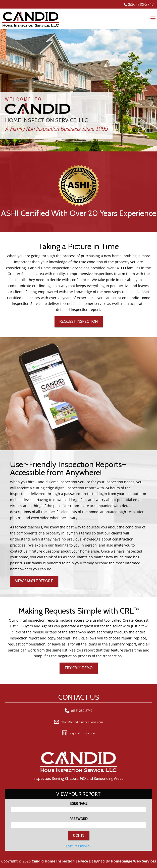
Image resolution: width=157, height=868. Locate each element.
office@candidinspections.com (78, 722)
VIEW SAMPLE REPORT (34, 581)
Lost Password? (78, 846)
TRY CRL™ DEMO (79, 668)
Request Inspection (78, 733)
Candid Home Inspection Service (60, 861)
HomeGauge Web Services (133, 861)
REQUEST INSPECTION (79, 321)
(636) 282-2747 (141, 4)
